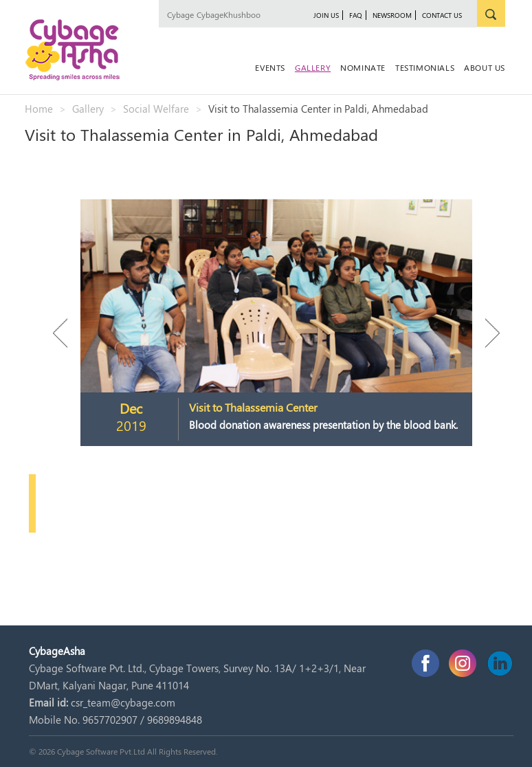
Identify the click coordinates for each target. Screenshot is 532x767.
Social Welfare (156, 109)
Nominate (363, 67)
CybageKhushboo (229, 14)
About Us (485, 67)
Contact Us (442, 15)
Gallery (313, 67)
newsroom (392, 15)
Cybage (180, 14)
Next (486, 333)
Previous (67, 333)
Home (39, 109)
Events (270, 67)
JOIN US (326, 15)
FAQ (356, 15)
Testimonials (425, 67)
